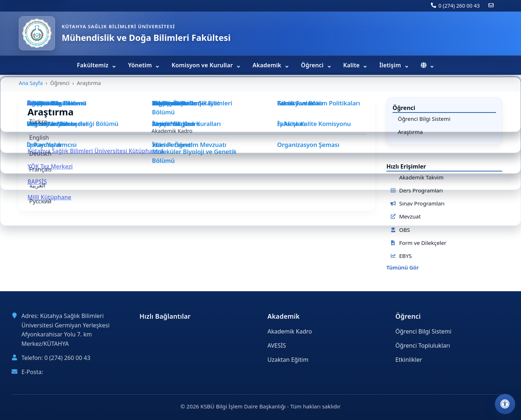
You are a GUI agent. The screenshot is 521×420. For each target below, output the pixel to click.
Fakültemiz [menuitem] (94, 65)
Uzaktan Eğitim (288, 360)
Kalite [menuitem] (352, 65)
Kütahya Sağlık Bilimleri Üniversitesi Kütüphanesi (96, 151)
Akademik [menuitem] (268, 65)
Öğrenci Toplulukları (423, 345)
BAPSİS (37, 182)
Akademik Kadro (290, 331)
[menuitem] (427, 65)
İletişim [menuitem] (391, 65)
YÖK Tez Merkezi (50, 166)
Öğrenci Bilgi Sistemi (424, 119)
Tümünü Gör (403, 268)
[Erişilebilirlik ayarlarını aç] (505, 404)
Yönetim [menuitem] (141, 65)
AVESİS (277, 345)
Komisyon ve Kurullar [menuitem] (203, 65)
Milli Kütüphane (49, 197)
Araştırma (410, 132)
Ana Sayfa (31, 83)
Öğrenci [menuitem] (313, 65)
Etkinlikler (409, 360)
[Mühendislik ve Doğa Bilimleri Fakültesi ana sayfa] (37, 33)
